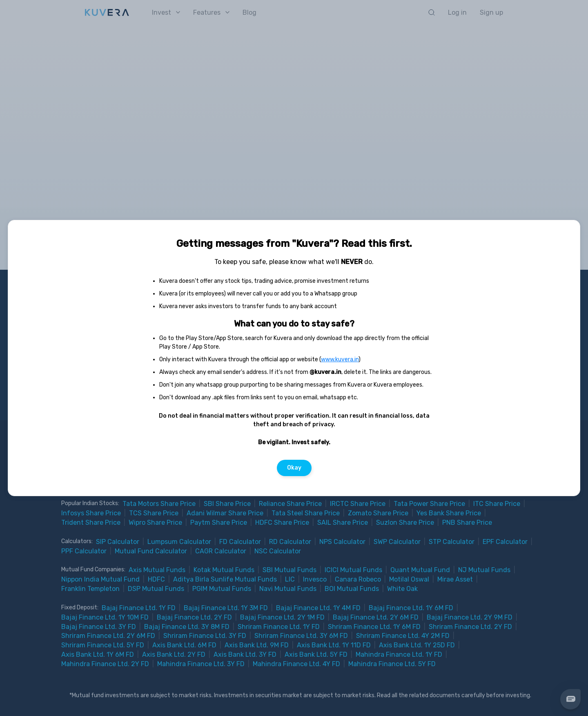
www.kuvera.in (340, 359)
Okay (294, 468)
